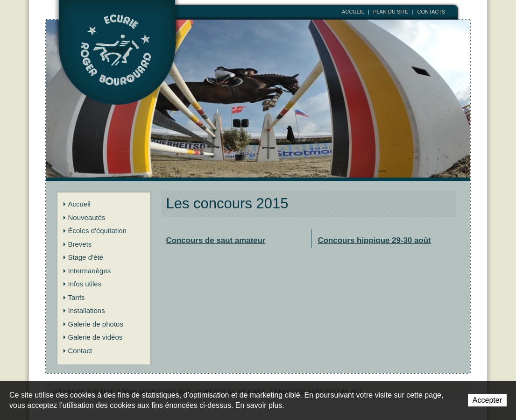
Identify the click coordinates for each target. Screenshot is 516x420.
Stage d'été (86, 257)
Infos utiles (85, 284)
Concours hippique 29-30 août (375, 240)
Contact (80, 351)
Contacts (431, 12)
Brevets (80, 244)
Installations (87, 310)
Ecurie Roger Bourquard (117, 64)
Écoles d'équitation (97, 231)
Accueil (353, 12)
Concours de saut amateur (216, 240)
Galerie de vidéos (95, 337)
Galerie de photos (96, 324)
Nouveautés (87, 217)
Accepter (487, 400)
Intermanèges (90, 271)
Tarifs (77, 297)
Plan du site (391, 12)
